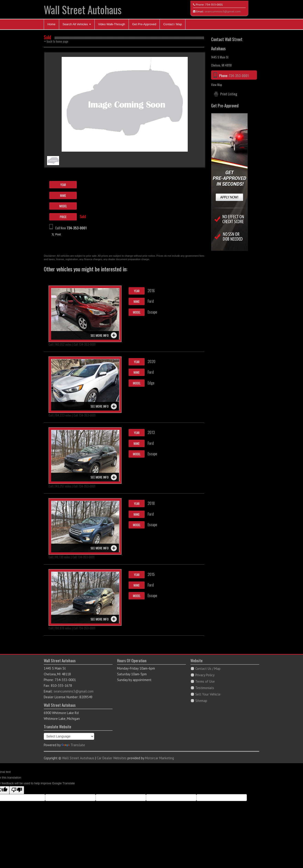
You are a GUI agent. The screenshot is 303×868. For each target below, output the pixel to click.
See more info (100, 335)
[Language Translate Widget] (69, 736)
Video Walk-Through (112, 24)
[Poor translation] (17, 790)
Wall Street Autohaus (83, 10)
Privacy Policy (205, 675)
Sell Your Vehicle (208, 694)
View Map (217, 85)
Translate (73, 745)
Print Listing (229, 94)
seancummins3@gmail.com (223, 11)
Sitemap (201, 701)
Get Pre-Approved (144, 24)
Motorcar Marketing (160, 758)
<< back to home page (56, 41)
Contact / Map (172, 24)
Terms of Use (205, 681)
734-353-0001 (214, 4)
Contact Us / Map (208, 669)
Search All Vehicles (77, 24)
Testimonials (205, 688)
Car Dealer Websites (112, 758)
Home (51, 24)
